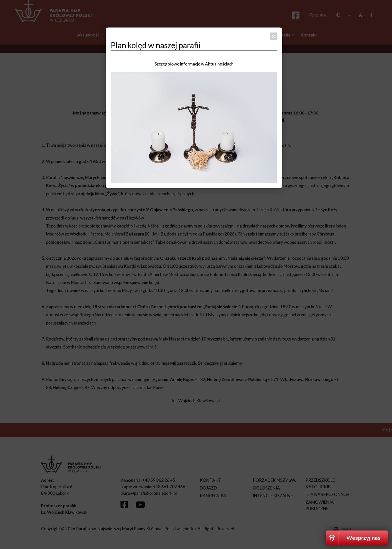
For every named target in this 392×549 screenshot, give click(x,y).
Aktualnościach (219, 64)
